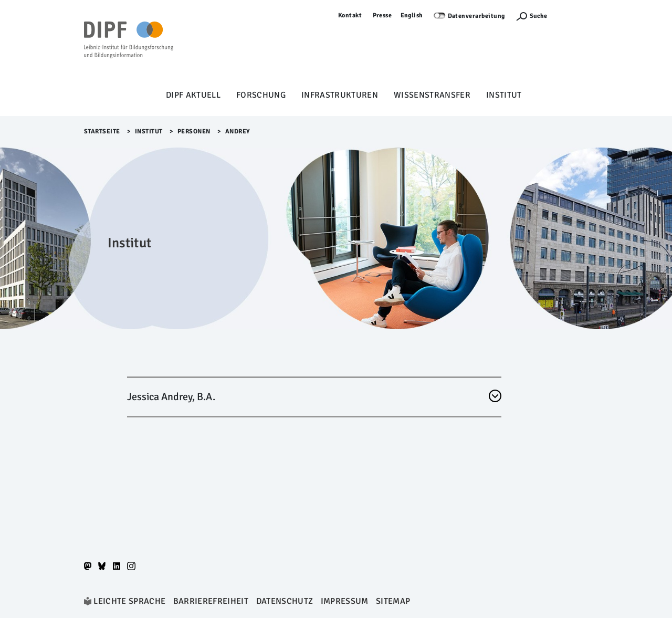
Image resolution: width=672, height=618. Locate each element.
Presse (382, 15)
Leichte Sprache (129, 601)
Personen (194, 132)
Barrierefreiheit (211, 601)
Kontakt (350, 15)
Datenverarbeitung (477, 16)
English (412, 15)
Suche (538, 16)
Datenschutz (285, 601)
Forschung (261, 95)
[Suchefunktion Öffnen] (531, 16)
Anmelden (573, 15)
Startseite (102, 132)
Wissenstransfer (432, 95)
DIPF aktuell (193, 95)
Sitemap (393, 601)
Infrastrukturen (340, 95)
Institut (504, 95)
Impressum (345, 601)
